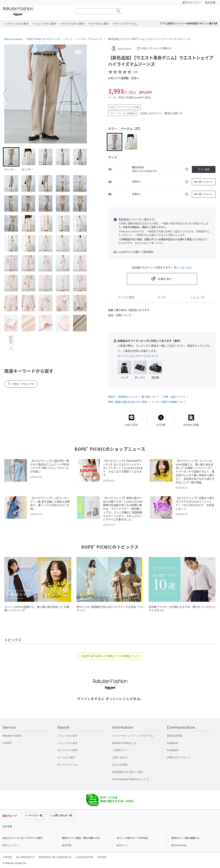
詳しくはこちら (183, 268)
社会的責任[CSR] (84, 857)
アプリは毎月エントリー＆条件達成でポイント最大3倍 (188, 24)
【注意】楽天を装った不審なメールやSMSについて (110, 656)
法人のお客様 (120, 765)
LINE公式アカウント (179, 757)
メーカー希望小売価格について (169, 402)
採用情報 (102, 857)
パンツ (68, 39)
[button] (5, 94)
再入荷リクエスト (204, 182)
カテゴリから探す (68, 750)
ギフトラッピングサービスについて (138, 356)
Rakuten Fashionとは (124, 743)
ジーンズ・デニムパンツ (89, 39)
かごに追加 (204, 169)
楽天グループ (190, 3)
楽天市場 (210, 3)
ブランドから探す (68, 736)
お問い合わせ (120, 757)
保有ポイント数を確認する (185, 838)
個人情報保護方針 (25, 857)
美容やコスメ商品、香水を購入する (81, 838)
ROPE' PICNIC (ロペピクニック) (44, 39)
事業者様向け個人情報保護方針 (55, 857)
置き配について (150, 397)
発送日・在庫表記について (123, 397)
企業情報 (7, 857)
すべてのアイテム (68, 765)
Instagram (173, 750)
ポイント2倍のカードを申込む (133, 838)
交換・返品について (174, 397)
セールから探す (66, 757)
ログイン (157, 113)
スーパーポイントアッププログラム (133, 736)
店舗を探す (165, 279)
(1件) (135, 72)
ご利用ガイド (120, 750)
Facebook (173, 743)
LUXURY (7, 743)
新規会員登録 (175, 736)
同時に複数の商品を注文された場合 (128, 402)
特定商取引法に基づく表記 (128, 772)
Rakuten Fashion (36, 11)
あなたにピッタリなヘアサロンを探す (23, 838)
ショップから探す (68, 743)
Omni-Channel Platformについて (131, 779)
